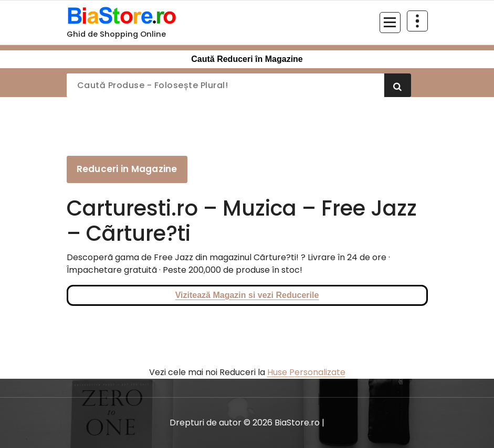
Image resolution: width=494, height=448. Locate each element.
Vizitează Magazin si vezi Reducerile (247, 295)
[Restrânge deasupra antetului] (417, 21)
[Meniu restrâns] (390, 23)
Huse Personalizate (306, 372)
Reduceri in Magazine (127, 169)
